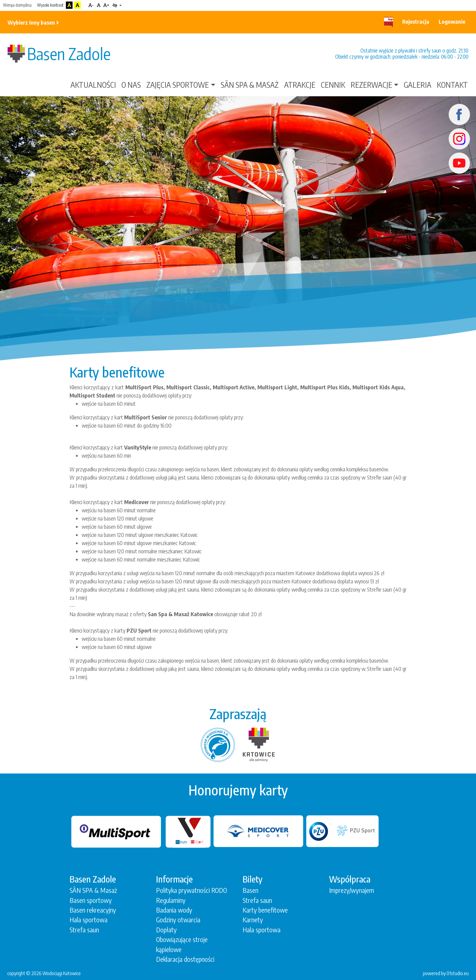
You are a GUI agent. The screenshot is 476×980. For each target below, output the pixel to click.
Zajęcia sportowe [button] (178, 85)
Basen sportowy (91, 900)
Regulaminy (171, 900)
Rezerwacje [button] (371, 85)
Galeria (418, 85)
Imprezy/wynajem (352, 890)
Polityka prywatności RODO (192, 890)
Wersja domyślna (17, 5)
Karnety (253, 920)
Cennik (333, 85)
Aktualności (93, 85)
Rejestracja (416, 21)
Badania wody (174, 910)
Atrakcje (300, 85)
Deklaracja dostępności (185, 959)
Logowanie (452, 21)
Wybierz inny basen (33, 22)
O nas (131, 85)
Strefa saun (84, 930)
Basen (250, 890)
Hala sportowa (88, 920)
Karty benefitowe (265, 910)
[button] (36, 218)
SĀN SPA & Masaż (250, 85)
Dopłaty (166, 930)
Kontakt (452, 85)
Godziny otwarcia (178, 920)
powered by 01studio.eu (446, 973)
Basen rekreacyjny (93, 910)
